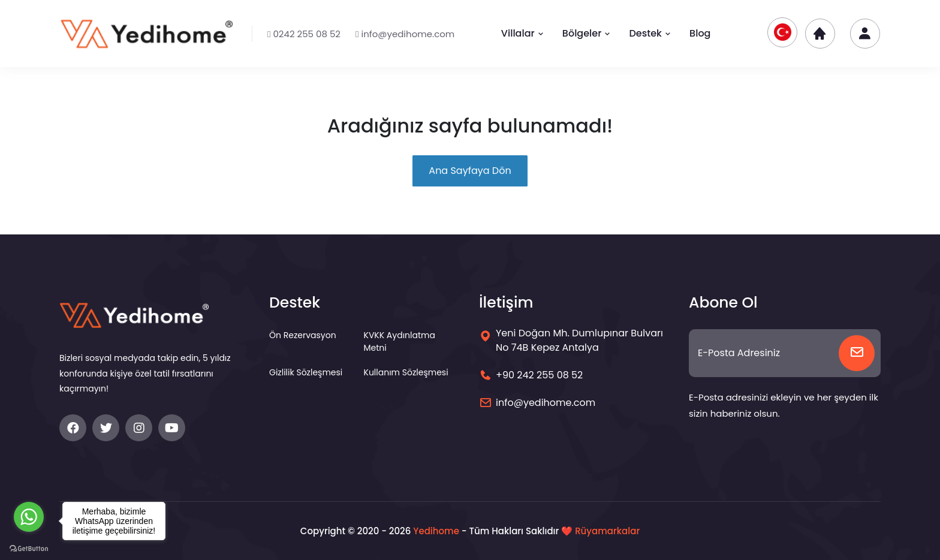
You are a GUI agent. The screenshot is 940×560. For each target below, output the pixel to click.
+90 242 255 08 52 (539, 375)
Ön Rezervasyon (303, 335)
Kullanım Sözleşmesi (406, 372)
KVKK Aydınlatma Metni (400, 341)
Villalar (523, 33)
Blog (700, 33)
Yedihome (436, 531)
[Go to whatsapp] (29, 517)
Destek (650, 33)
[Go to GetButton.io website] (29, 548)
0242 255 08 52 (304, 34)
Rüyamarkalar (607, 531)
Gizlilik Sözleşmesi (306, 372)
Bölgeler (587, 33)
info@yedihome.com (405, 34)
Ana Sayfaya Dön (470, 171)
